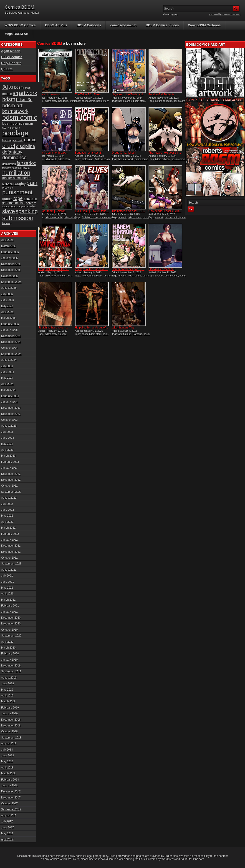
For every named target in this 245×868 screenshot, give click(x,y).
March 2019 (8, 701)
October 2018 (9, 731)
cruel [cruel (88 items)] (9, 146)
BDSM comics (12, 57)
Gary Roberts (11, 63)
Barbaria (137, 334)
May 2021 (7, 588)
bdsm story (51, 101)
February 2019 (10, 708)
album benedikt (164, 101)
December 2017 (11, 791)
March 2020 (8, 648)
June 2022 (8, 510)
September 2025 (11, 282)
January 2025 (9, 330)
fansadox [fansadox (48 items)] (26, 163)
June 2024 (8, 372)
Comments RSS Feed (230, 14)
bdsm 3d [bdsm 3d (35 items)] (24, 100)
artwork (122, 217)
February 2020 (10, 654)
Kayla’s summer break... (53, 153)
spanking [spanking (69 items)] (27, 211)
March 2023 (8, 456)
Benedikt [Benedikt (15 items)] (15, 128)
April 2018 (7, 768)
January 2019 (9, 714)
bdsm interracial (54, 217)
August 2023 (9, 426)
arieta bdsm (96, 276)
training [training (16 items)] (7, 223)
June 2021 (8, 582)
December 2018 (11, 720)
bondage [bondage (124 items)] (15, 133)
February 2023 (10, 462)
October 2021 (9, 558)
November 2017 (11, 798)
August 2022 (9, 498)
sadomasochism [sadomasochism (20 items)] (14, 203)
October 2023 (9, 420)
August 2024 (9, 360)
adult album (125, 334)
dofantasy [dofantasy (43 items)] (12, 152)
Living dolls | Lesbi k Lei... (54, 269)
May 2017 (7, 833)
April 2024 (7, 384)
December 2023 (11, 408)
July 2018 (7, 750)
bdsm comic (88, 101)
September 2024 (11, 354)
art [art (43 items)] (15, 93)
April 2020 (7, 642)
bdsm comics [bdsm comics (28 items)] (13, 123)
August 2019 (9, 678)
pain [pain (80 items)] (32, 183)
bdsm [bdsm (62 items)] (9, 99)
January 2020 (9, 660)
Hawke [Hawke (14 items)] (26, 168)
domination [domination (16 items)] (9, 164)
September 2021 (11, 564)
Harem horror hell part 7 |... (128, 269)
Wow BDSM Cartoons (204, 25)
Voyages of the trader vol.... (92, 269)
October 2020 (9, 630)
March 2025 (8, 318)
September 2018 (11, 738)
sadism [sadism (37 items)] (30, 198)
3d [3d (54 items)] (5, 87)
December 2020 (11, 618)
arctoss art (87, 159)
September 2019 (11, 672)
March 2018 (8, 773)
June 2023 (8, 438)
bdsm (85, 334)
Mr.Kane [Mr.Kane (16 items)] (8, 184)
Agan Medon (11, 51)
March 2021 (8, 600)
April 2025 (7, 312)
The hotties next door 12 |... (128, 211)
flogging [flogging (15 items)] (16, 168)
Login (175, 14)
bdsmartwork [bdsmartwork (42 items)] (15, 111)
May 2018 (7, 761)
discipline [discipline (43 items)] (26, 146)
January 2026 (9, 258)
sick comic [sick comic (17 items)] (9, 206)
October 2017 (9, 803)
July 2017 (7, 821)
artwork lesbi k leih (55, 276)
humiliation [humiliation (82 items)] (16, 173)
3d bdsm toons (90, 217)
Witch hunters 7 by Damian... (123, 329)
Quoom (7, 69)
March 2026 (8, 246)
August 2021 (9, 570)
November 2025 (11, 270)
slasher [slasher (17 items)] (32, 206)
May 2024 (7, 378)
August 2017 (9, 816)
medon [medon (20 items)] (26, 178)
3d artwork (51, 159)
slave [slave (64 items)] (9, 211)
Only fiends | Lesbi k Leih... (165, 211)
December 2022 (11, 474)
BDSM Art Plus (56, 25)
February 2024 (10, 396)
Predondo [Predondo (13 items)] (8, 188)
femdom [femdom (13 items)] (7, 168)
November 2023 (11, 414)
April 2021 (7, 594)
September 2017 (11, 809)
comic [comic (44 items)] (30, 140)
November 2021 (11, 552)
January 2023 (9, 468)
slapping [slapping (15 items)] (21, 206)
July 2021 (7, 576)
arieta (85, 276)
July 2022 (7, 504)
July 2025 (7, 294)
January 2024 (9, 402)
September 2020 (11, 636)
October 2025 (9, 276)
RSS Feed (214, 14)
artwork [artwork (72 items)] (28, 93)
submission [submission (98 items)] (18, 218)
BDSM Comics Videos (162, 25)
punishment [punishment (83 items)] (17, 192)
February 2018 (10, 780)
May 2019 (7, 690)
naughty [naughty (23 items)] (20, 184)
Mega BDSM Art (16, 34)
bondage (63, 101)
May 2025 (7, 306)
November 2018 (11, 726)
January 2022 (9, 540)
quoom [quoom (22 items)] (7, 199)
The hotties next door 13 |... (165, 153)
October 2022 (9, 486)
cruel (105, 334)
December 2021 (11, 546)
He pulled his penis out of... (92, 328)
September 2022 (11, 492)
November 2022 (11, 480)
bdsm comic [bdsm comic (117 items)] (20, 117)
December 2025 (11, 264)
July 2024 (7, 366)
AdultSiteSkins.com (192, 859)
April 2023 (7, 450)
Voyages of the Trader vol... (128, 95)
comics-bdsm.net (123, 25)
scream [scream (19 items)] (31, 203)
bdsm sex (109, 276)
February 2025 (10, 324)
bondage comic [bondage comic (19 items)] (13, 140)
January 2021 (9, 612)
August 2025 (9, 288)
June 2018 (8, 756)
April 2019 (7, 696)
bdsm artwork (126, 159)
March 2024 (8, 390)
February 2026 (10, 252)
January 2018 (9, 786)
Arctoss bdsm (102, 159)
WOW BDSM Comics (20, 25)
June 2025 (8, 300)
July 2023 (7, 432)
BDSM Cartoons (89, 25)
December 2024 (11, 336)
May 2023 (7, 444)
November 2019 (11, 666)
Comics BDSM (20, 7)
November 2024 (11, 342)
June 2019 (8, 684)
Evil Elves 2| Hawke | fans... (92, 211)
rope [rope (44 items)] (18, 198)
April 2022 (7, 522)
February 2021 (10, 606)
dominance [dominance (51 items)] (14, 158)
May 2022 (7, 516)
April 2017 (7, 839)
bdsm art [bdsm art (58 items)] (12, 105)
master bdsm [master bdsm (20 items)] (11, 178)
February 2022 (10, 534)
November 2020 (11, 624)
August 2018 (9, 744)
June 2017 (8, 828)
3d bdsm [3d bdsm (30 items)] (16, 87)
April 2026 (7, 240)
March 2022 (8, 528)
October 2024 (9, 348)
